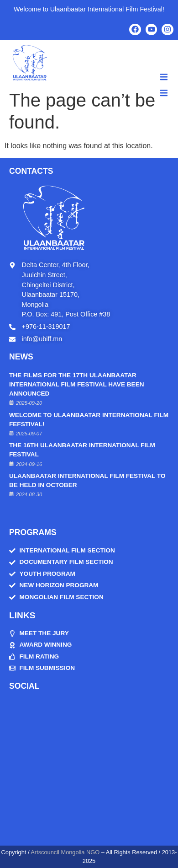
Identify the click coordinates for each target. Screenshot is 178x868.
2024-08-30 (29, 494)
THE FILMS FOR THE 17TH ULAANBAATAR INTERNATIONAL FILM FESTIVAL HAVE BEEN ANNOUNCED (77, 384)
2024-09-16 (29, 464)
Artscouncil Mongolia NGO (65, 852)
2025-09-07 (29, 434)
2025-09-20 (29, 403)
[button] (164, 77)
